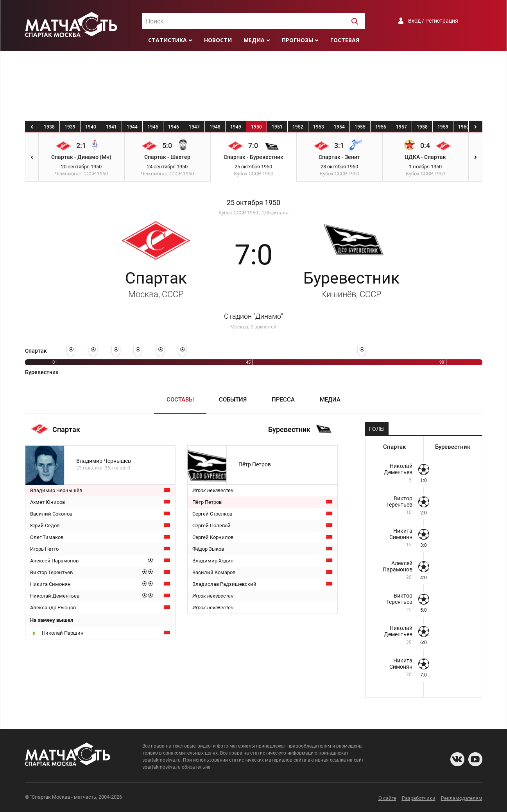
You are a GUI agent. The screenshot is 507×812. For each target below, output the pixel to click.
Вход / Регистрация (433, 21)
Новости (218, 40)
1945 (153, 127)
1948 (215, 127)
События (233, 400)
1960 (464, 127)
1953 (319, 127)
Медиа (254, 40)
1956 (381, 127)
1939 (70, 127)
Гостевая (345, 40)
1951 (277, 127)
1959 (443, 127)
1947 (194, 127)
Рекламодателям (462, 798)
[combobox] (254, 21)
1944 (132, 127)
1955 (360, 127)
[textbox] (254, 21)
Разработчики (419, 798)
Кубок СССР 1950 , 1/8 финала (254, 213)
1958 (422, 127)
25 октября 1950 (254, 203)
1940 (91, 127)
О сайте (387, 798)
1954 (339, 127)
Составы (180, 400)
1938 (49, 127)
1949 (236, 127)
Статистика (168, 40)
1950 (256, 127)
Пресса (283, 400)
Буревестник (351, 284)
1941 (111, 127)
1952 (298, 127)
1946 (174, 127)
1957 (401, 127)
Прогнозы (297, 40)
